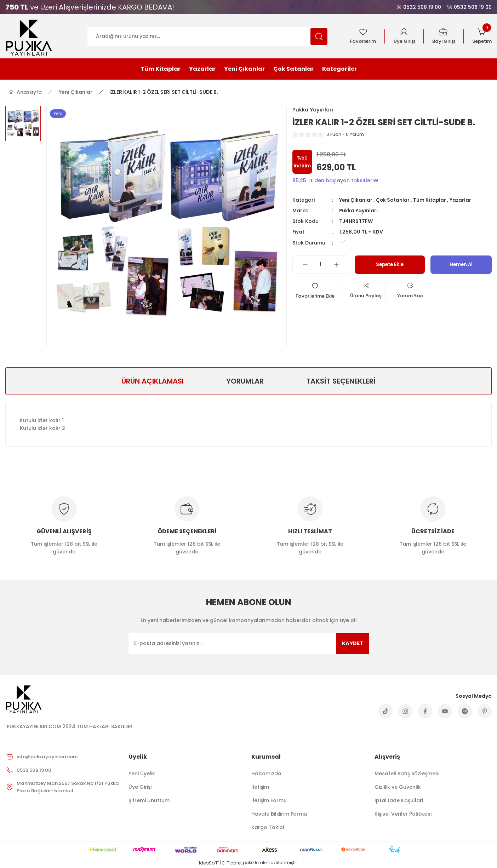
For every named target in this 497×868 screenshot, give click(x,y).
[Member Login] (401, 36)
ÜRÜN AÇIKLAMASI (153, 381)
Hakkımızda (266, 774)
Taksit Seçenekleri (341, 381)
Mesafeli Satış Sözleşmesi (407, 774)
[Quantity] (321, 265)
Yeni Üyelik (142, 774)
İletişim (260, 787)
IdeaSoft (209, 863)
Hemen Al (461, 265)
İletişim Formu (269, 800)
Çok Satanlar (393, 200)
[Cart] (481, 36)
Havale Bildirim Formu (279, 814)
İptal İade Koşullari (399, 800)
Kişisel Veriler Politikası (403, 814)
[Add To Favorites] (318, 292)
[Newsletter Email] (249, 643)
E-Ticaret (232, 863)
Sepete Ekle (390, 265)
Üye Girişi (140, 787)
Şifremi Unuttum (149, 800)
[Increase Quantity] (336, 265)
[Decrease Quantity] (305, 265)
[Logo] (29, 36)
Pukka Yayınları (359, 211)
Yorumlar (245, 381)
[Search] (208, 36)
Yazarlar (462, 200)
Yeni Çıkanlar (356, 200)
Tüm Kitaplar (431, 200)
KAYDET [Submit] (351, 643)
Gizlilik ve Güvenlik (398, 787)
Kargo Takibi (268, 827)
